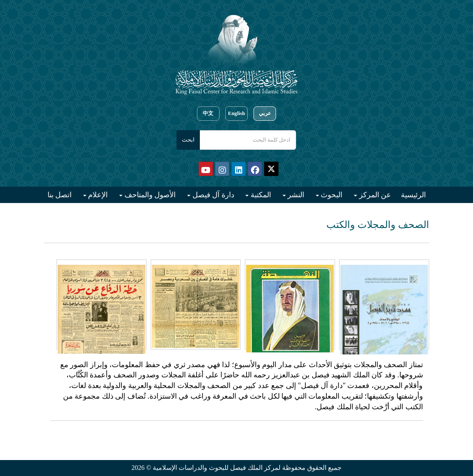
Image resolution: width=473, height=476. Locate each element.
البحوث (331, 195)
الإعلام (97, 195)
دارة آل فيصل (212, 195)
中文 (208, 113)
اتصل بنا (60, 195)
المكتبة (260, 195)
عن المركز (374, 195)
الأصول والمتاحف (149, 195)
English (236, 113)
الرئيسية (413, 195)
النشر (295, 195)
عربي (265, 113)
